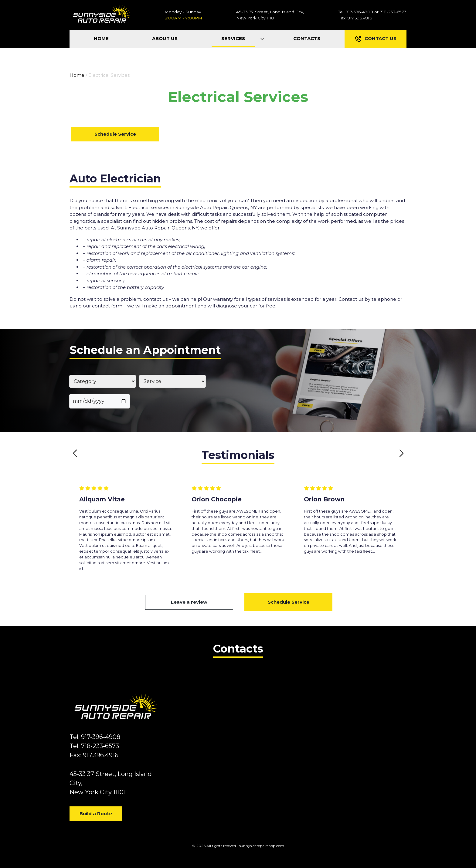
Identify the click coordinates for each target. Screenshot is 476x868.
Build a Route (96, 814)
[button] (75, 453)
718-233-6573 (393, 12)
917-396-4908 (359, 12)
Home (77, 75)
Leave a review (189, 602)
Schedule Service (115, 134)
